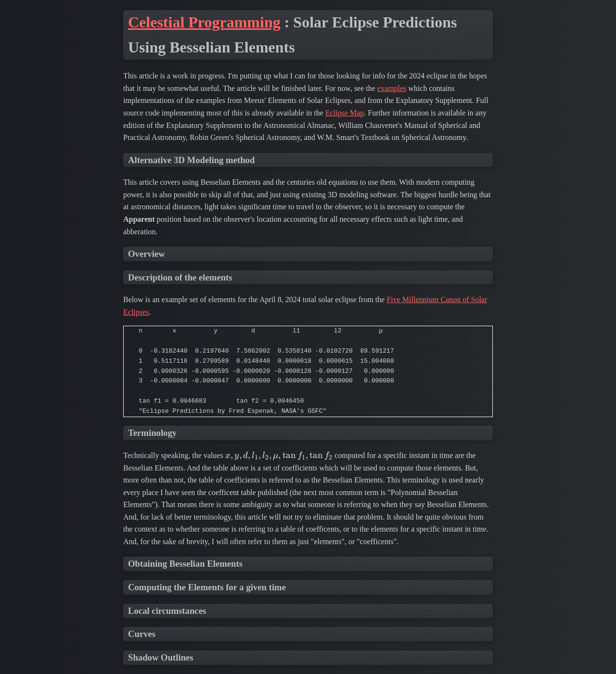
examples (392, 88)
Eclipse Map (345, 113)
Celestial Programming (204, 22)
